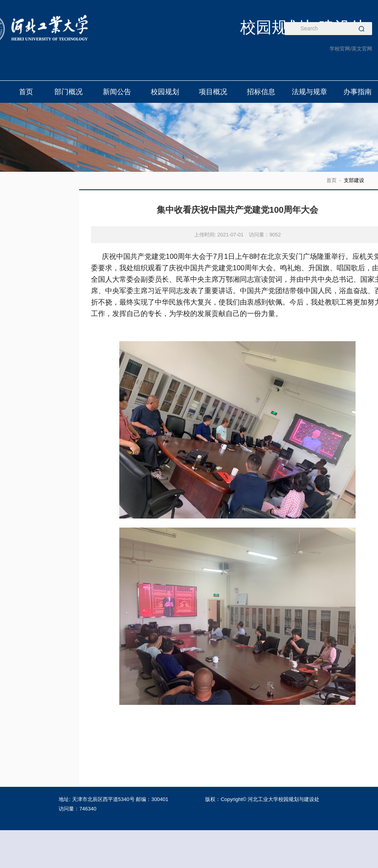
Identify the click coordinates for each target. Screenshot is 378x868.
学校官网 (340, 49)
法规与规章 (309, 92)
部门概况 (69, 92)
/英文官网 (361, 49)
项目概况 (213, 92)
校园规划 (165, 92)
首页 (26, 92)
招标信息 (261, 92)
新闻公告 (117, 92)
